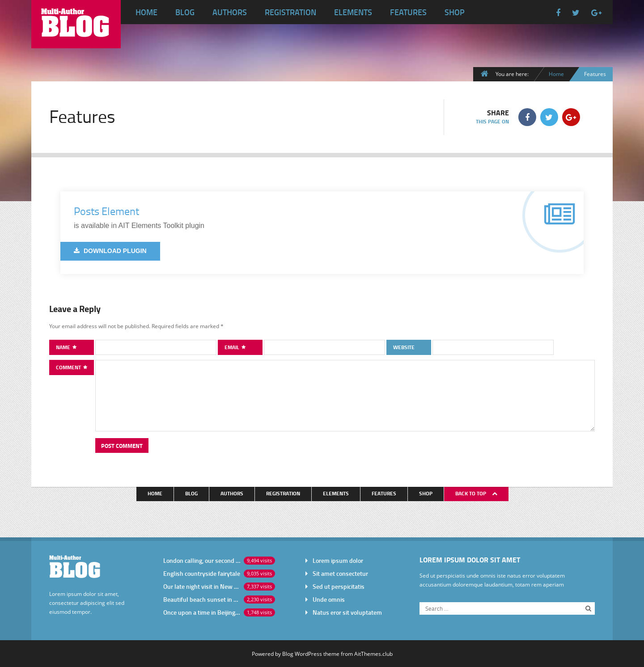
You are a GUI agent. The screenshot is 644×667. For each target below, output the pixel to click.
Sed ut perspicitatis (339, 586)
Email (233, 347)
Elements (353, 12)
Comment (69, 367)
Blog (185, 12)
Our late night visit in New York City (202, 586)
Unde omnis (329, 599)
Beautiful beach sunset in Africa (202, 599)
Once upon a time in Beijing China (202, 612)
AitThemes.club (373, 654)
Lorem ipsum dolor (338, 560)
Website (404, 347)
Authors (230, 12)
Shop (455, 12)
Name (64, 347)
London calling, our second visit (202, 560)
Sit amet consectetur (340, 573)
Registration (290, 12)
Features (408, 12)
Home (146, 12)
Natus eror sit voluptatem (347, 612)
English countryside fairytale (202, 573)
